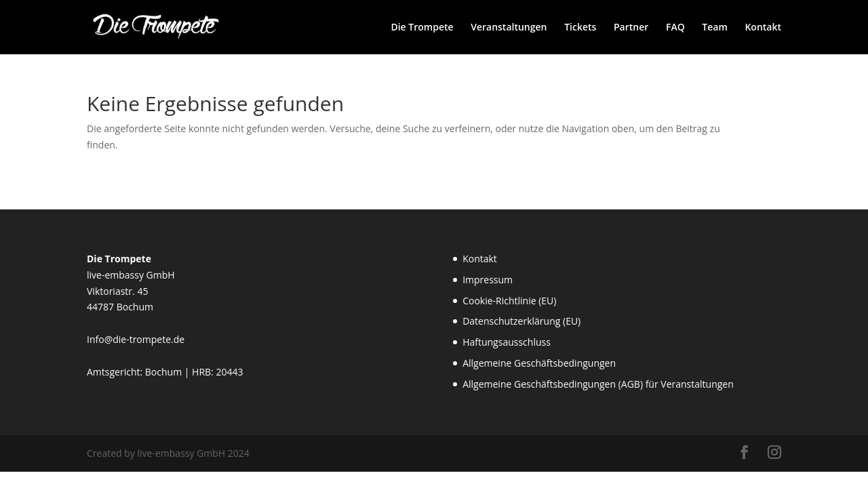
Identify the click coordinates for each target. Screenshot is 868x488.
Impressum (488, 280)
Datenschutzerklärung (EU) (521, 321)
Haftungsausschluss (507, 342)
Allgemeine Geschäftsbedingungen (539, 363)
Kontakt (763, 28)
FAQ (675, 28)
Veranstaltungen (509, 28)
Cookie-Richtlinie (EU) (509, 301)
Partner (631, 28)
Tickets (580, 28)
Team (714, 28)
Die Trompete (422, 28)
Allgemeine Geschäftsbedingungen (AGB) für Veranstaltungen (598, 384)
